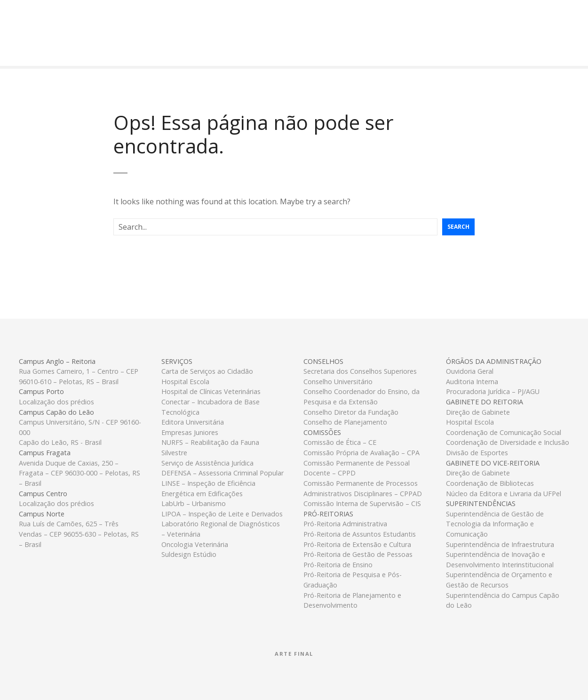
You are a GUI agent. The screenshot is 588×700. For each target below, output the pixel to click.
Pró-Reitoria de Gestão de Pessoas (358, 554)
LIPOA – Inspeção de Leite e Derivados (222, 514)
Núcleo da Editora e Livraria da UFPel (504, 494)
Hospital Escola (185, 382)
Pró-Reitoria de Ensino (338, 565)
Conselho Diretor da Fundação (351, 412)
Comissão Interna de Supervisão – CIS (362, 503)
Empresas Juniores (190, 432)
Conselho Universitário (338, 382)
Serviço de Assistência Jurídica (207, 463)
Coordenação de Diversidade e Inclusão (508, 442)
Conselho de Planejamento (345, 422)
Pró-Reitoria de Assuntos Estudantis (360, 534)
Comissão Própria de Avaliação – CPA (362, 453)
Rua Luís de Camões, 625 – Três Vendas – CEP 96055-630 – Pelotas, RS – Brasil (79, 534)
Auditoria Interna (472, 382)
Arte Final (294, 654)
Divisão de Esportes (477, 453)
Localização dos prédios (56, 402)
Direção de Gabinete (478, 412)
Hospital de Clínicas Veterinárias (211, 391)
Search (458, 227)
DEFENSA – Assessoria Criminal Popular (222, 473)
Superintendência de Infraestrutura (500, 544)
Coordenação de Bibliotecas (490, 483)
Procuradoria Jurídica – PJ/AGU (493, 391)
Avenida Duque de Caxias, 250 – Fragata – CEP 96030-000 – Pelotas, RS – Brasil (79, 473)
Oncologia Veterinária (195, 544)
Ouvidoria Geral (470, 371)
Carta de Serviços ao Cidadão (207, 371)
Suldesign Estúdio (189, 554)
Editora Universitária (193, 422)
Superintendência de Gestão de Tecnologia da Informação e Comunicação (495, 524)
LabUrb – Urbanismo (194, 503)
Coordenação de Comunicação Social (504, 432)
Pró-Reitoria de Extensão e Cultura (357, 544)
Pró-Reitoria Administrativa (345, 524)
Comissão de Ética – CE (340, 442)
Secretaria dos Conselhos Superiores (360, 371)
